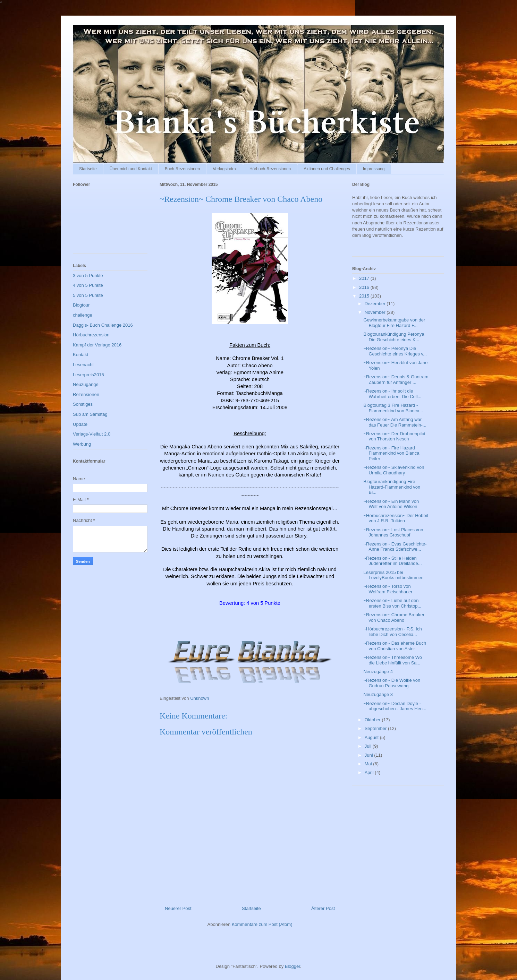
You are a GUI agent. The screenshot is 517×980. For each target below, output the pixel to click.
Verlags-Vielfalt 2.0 (92, 434)
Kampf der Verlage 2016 (97, 345)
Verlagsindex (225, 169)
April (370, 772)
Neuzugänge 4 (378, 672)
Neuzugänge (86, 384)
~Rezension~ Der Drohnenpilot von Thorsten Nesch (394, 436)
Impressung (374, 169)
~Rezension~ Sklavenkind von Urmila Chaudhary (394, 470)
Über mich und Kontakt (131, 169)
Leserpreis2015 (88, 375)
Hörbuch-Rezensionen (270, 169)
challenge (83, 315)
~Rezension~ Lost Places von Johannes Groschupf (393, 532)
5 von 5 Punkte (88, 295)
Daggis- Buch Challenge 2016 (103, 325)
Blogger (293, 966)
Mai (369, 764)
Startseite (88, 169)
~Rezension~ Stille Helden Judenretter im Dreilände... (392, 561)
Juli (369, 746)
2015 (365, 296)
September (376, 728)
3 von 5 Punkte (88, 276)
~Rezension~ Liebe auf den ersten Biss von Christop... (392, 603)
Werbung (82, 444)
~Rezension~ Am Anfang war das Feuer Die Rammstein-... (395, 422)
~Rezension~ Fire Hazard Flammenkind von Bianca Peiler (391, 453)
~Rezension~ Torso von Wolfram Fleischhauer (388, 589)
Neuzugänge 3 (378, 694)
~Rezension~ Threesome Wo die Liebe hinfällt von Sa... (393, 660)
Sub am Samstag (90, 414)
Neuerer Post (178, 908)
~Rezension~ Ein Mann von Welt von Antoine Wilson (391, 504)
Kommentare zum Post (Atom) (262, 924)
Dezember (376, 304)
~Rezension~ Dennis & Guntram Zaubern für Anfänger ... (396, 380)
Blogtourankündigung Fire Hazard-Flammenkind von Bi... (392, 487)
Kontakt (80, 355)
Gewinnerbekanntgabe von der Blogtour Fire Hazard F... (394, 323)
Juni (369, 755)
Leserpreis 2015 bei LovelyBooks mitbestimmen (393, 575)
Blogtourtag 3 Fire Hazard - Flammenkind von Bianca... (393, 408)
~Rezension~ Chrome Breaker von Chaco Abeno (394, 617)
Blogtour (81, 305)
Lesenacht (83, 365)
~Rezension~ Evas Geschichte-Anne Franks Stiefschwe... (395, 547)
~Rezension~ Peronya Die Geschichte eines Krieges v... (395, 351)
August (372, 737)
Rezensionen (86, 394)
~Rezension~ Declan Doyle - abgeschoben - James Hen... (395, 706)
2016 (365, 287)
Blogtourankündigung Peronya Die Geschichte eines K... (394, 337)
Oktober (373, 720)
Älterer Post (323, 908)
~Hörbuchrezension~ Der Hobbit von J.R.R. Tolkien (396, 518)
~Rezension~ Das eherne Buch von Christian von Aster (395, 646)
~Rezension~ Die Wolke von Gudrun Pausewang (392, 683)
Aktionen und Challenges (327, 169)
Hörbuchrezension (91, 335)
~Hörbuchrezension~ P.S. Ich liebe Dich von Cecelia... (392, 632)
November (376, 312)
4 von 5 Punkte (88, 285)
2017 (365, 278)
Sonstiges (83, 404)
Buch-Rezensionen (182, 169)
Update (80, 424)
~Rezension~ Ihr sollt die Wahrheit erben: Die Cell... (392, 394)
